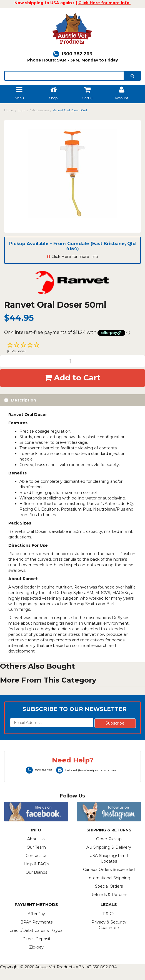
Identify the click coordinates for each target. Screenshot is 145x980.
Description (24, 400)
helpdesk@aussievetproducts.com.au (86, 770)
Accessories (41, 110)
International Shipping (109, 878)
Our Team (36, 847)
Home (9, 110)
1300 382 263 (73, 54)
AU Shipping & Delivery (109, 847)
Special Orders (109, 886)
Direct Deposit (36, 939)
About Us (36, 839)
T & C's (109, 914)
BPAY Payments (36, 922)
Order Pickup (109, 839)
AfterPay (36, 914)
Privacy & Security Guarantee (109, 925)
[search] (132, 76)
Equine (23, 110)
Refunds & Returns (109, 895)
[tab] (72, 400)
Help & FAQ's (36, 864)
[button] (72, 348)
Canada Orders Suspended (109, 870)
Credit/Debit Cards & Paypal (36, 930)
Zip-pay (36, 947)
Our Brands (36, 872)
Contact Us (36, 856)
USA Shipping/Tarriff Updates (109, 858)
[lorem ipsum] (64, 76)
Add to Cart (72, 378)
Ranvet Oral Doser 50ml (70, 110)
